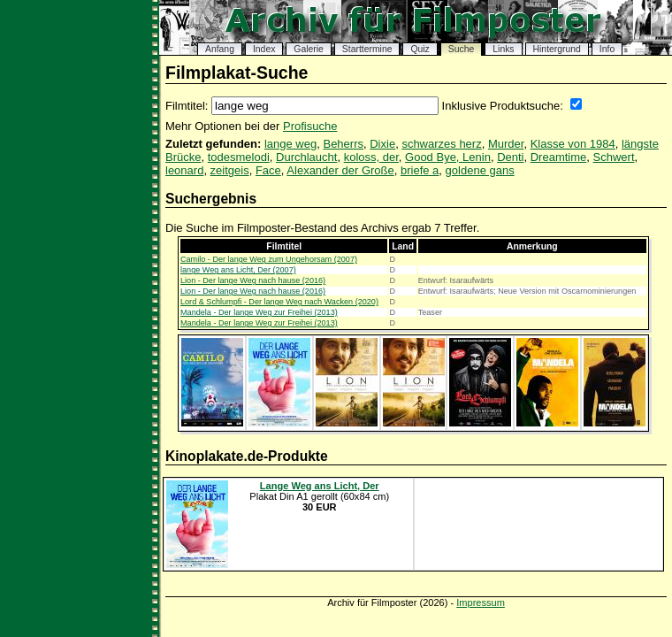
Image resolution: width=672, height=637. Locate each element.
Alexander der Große (340, 170)
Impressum (481, 602)
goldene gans (480, 170)
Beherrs (343, 144)
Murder (506, 144)
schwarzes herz (441, 144)
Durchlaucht (306, 157)
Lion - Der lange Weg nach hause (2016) (253, 280)
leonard (184, 170)
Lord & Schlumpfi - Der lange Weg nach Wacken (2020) (279, 302)
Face (268, 170)
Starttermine (367, 49)
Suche (461, 49)
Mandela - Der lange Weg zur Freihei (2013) (259, 312)
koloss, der (371, 157)
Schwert (614, 157)
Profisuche (310, 126)
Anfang (220, 49)
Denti (510, 157)
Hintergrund (557, 49)
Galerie (309, 49)
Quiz (420, 49)
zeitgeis (230, 170)
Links (503, 49)
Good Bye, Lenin (448, 157)
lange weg (290, 144)
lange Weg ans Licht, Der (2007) (238, 270)
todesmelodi (239, 157)
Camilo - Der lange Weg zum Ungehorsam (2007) (269, 259)
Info (607, 49)
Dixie (382, 144)
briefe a (420, 170)
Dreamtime (559, 157)
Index (264, 49)
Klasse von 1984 (573, 144)
